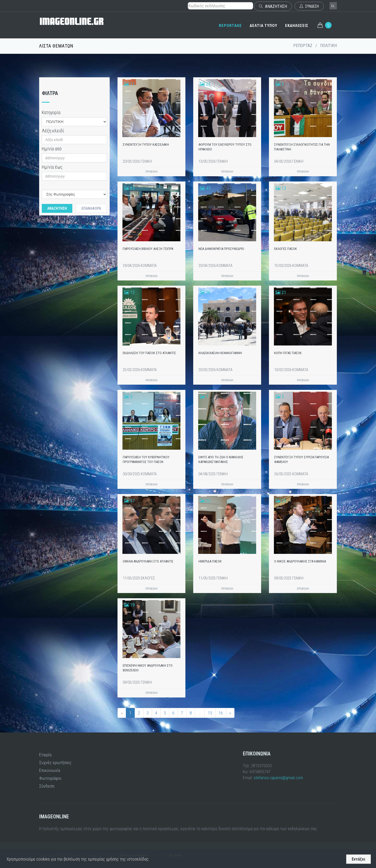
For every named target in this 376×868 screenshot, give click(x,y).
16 (221, 713)
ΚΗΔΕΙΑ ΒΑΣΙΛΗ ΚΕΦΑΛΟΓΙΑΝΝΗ (220, 353)
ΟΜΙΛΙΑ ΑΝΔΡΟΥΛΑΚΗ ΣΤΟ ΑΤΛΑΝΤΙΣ (148, 561)
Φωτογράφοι (50, 778)
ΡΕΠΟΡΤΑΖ (303, 46)
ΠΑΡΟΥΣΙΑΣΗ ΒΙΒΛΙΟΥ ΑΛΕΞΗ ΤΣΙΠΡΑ (148, 249)
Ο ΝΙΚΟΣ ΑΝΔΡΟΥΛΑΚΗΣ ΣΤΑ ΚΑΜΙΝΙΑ (300, 561)
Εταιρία (45, 755)
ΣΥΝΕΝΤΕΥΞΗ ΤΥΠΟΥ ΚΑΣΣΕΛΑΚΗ (146, 145)
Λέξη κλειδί (53, 131)
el (333, 6)
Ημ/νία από (52, 149)
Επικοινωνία (50, 770)
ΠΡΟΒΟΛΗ (151, 172)
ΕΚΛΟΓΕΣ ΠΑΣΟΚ (286, 249)
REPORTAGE (230, 26)
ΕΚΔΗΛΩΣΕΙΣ (297, 26)
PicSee (175, 855)
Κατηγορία (51, 112)
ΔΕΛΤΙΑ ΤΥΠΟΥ (263, 26)
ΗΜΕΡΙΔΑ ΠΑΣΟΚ (210, 561)
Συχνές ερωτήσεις (55, 763)
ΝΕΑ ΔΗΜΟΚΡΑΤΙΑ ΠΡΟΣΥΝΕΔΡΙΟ (221, 249)
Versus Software (134, 855)
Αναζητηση (57, 208)
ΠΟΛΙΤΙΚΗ (328, 46)
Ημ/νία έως (52, 167)
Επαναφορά (91, 208)
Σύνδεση (47, 786)
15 (210, 713)
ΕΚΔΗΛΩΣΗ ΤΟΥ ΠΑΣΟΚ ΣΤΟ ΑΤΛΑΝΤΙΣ (149, 353)
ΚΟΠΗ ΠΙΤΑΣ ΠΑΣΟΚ (288, 353)
